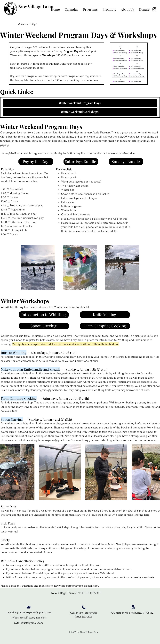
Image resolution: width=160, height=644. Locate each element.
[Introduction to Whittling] (44, 315)
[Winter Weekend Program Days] (80, 103)
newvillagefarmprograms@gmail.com (40, 390)
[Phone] (84, 607)
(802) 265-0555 (84, 617)
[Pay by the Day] (36, 162)
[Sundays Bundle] (126, 162)
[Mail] (29, 607)
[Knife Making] (105, 315)
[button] (90, 9)
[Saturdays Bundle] (81, 162)
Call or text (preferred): (84, 613)
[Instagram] (154, 9)
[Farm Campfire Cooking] (105, 326)
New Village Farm (36, 6)
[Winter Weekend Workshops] (80, 112)
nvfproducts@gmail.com (29, 623)
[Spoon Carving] (44, 326)
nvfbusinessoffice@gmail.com (28, 618)
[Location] (133, 607)
